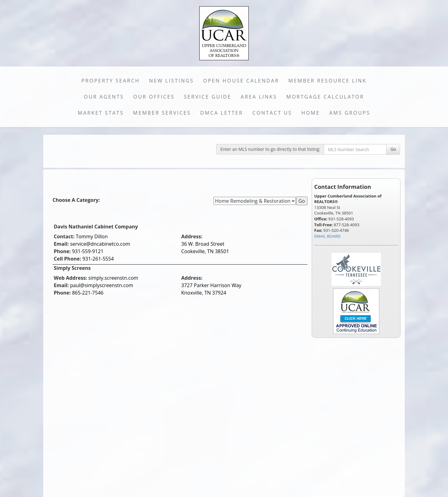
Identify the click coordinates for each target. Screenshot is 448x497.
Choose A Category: (77, 200)
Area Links (259, 97)
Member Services (162, 113)
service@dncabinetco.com (100, 244)
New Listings (172, 81)
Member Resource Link (327, 81)
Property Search (111, 81)
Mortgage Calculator (325, 97)
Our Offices (154, 97)
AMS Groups (350, 113)
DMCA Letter (222, 113)
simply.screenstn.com (113, 278)
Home (311, 113)
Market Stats (101, 113)
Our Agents (104, 97)
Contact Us (272, 113)
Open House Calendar (241, 81)
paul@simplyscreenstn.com (102, 285)
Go (393, 149)
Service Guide (208, 97)
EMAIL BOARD (327, 236)
